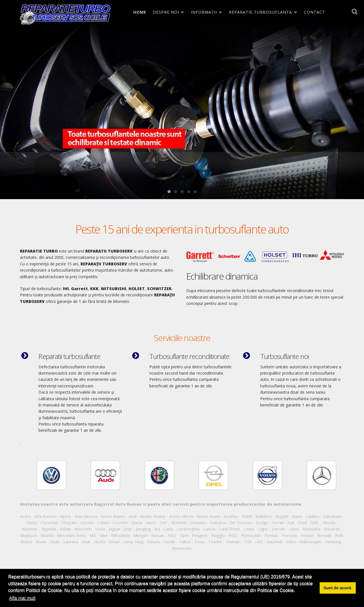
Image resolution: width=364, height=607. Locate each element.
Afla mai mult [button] (22, 598)
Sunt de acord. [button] (338, 588)
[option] (51, 475)
